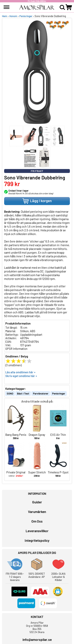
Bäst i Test (23, 393)
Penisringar (26, 16)
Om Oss (37, 521)
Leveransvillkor (37, 531)
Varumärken (37, 512)
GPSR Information (16, 349)
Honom (13, 16)
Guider (37, 502)
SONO (10, 393)
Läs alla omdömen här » (20, 372)
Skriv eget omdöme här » (21, 376)
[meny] (7, 7)
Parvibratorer (41, 393)
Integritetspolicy (37, 540)
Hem (5, 16)
